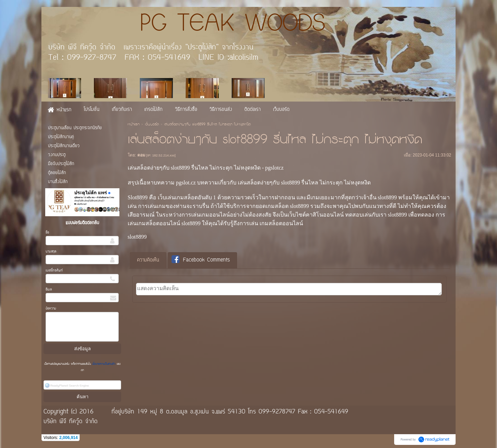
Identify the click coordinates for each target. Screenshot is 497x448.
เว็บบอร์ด (152, 125)
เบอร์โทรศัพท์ (54, 271)
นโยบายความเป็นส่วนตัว (104, 364)
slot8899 (137, 237)
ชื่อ (47, 233)
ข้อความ (51, 309)
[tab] (148, 260)
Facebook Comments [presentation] (201, 260)
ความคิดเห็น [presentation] (148, 260)
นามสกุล (51, 252)
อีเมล (49, 290)
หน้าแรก (134, 125)
